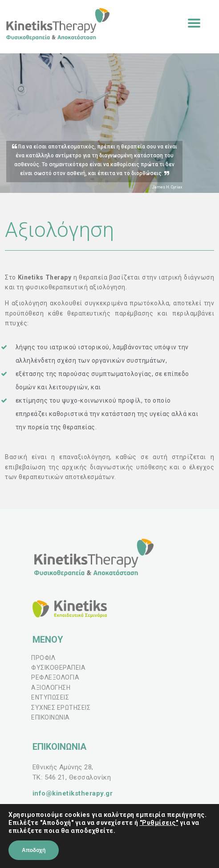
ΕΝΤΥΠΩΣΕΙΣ (50, 697)
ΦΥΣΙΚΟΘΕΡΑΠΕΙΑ (58, 668)
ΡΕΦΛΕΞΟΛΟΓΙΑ (55, 677)
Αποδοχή (34, 850)
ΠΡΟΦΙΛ (43, 658)
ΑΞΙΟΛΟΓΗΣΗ (51, 688)
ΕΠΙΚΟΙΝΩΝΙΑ (51, 717)
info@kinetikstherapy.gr (73, 793)
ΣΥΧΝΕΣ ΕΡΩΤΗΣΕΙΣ (61, 708)
